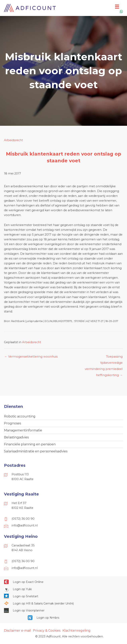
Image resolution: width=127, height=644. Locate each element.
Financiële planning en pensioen (30, 444)
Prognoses (12, 423)
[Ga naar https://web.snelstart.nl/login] (63, 596)
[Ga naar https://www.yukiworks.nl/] (63, 589)
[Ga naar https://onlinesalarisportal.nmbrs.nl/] (64, 618)
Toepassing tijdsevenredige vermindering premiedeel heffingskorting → (104, 358)
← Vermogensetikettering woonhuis (31, 357)
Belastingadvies (16, 437)
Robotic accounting (20, 416)
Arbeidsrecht (13, 140)
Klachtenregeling (76, 631)
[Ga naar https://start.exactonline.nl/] (63, 582)
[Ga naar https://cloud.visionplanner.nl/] (63, 610)
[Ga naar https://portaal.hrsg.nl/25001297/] (63, 603)
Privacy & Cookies (47, 631)
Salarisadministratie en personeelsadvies (36, 451)
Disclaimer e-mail (17, 631)
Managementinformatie (23, 430)
